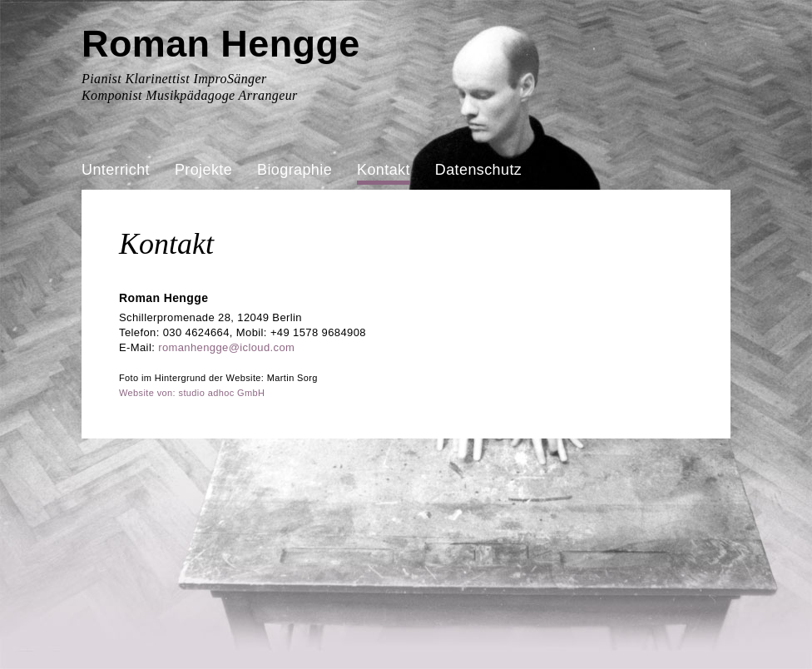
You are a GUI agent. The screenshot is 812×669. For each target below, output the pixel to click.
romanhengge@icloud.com (226, 347)
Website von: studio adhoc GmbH (192, 393)
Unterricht (116, 170)
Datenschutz (478, 170)
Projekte (203, 170)
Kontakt (384, 170)
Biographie (295, 170)
